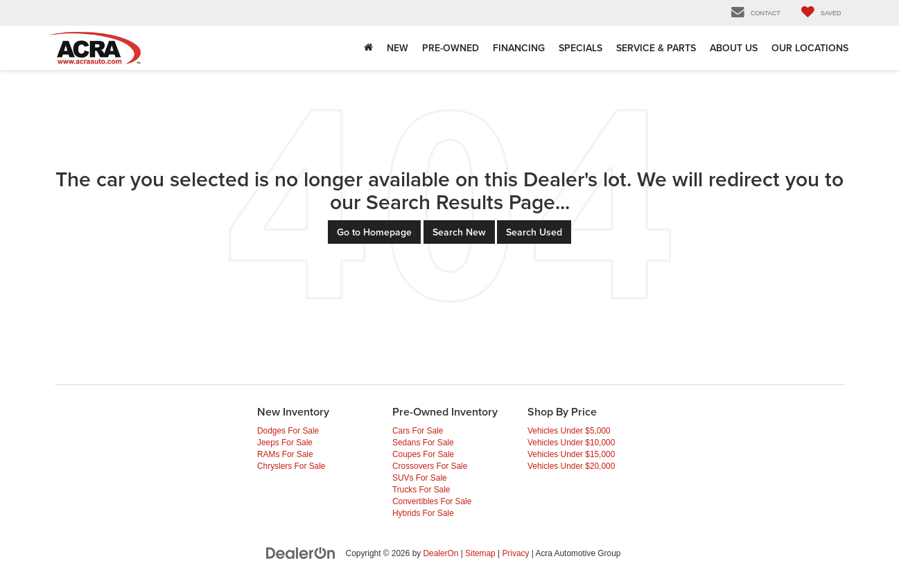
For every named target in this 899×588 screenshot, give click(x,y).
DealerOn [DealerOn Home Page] (441, 553)
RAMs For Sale (285, 454)
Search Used (534, 232)
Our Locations (810, 48)
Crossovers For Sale (430, 466)
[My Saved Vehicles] (821, 13)
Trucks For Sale (421, 490)
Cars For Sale (418, 431)
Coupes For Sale (423, 454)
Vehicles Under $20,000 (571, 466)
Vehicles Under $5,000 (569, 431)
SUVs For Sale (420, 478)
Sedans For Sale (423, 443)
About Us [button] (734, 48)
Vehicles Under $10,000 (571, 443)
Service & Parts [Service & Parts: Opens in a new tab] (656, 48)
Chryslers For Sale (291, 466)
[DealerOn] (301, 553)
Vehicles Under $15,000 (571, 454)
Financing (519, 48)
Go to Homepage (374, 232)
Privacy (515, 553)
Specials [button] (581, 48)
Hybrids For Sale (423, 513)
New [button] (398, 48)
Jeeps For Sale (285, 443)
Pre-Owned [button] (451, 48)
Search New (459, 232)
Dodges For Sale (288, 431)
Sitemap (480, 553)
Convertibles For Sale (432, 501)
